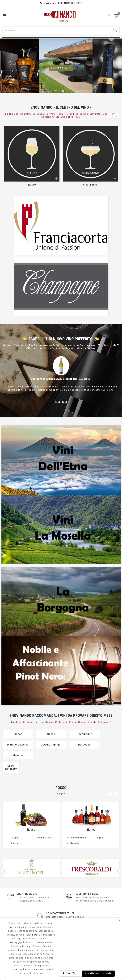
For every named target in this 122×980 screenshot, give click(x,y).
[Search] (115, 30)
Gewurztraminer (16, 745)
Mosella (75, 745)
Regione (15, 833)
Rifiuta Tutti (71, 973)
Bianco (16, 734)
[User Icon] (109, 15)
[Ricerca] (57, 30)
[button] (59, 91)
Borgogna (46, 745)
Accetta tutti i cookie (98, 973)
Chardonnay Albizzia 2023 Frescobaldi (54, 379)
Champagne (75, 734)
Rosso (45, 734)
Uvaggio (15, 827)
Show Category (11, 757)
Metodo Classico (105, 734)
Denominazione (44, 827)
